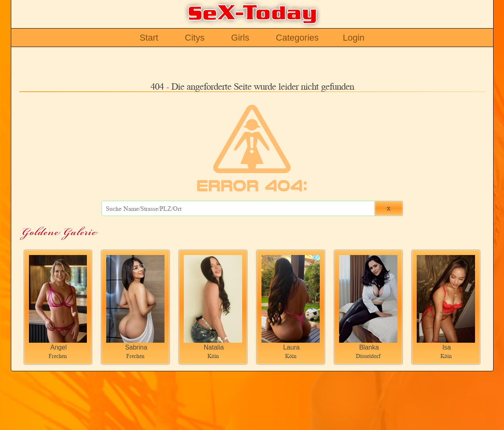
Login (354, 38)
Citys (195, 38)
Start (149, 38)
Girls (240, 38)
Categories (297, 38)
